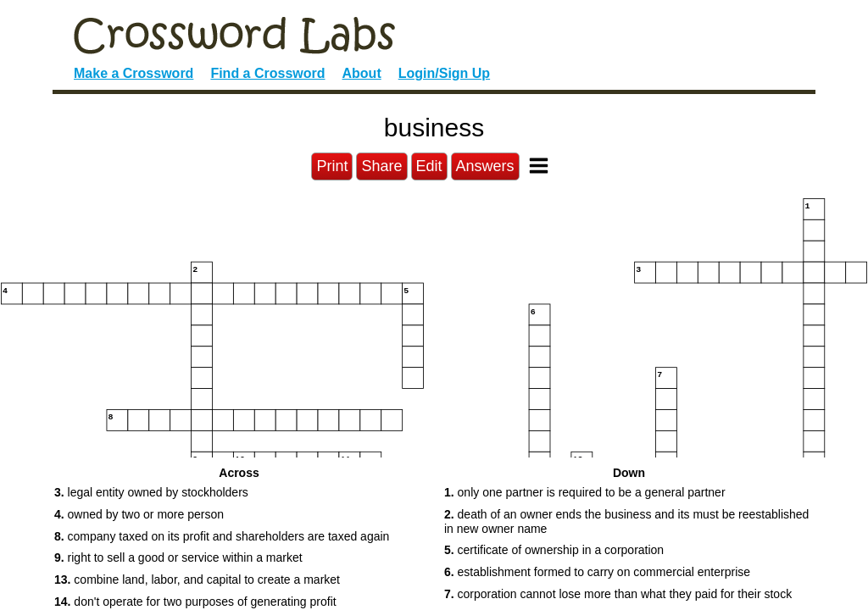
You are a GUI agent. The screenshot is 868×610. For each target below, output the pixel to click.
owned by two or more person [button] (139, 514)
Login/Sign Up (444, 73)
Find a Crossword (267, 73)
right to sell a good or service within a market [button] (178, 557)
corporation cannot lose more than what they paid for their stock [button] (618, 594)
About (362, 73)
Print (332, 166)
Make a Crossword (134, 73)
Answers (485, 166)
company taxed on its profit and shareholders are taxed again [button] (222, 536)
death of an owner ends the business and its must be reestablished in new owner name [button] (626, 521)
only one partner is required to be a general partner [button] (585, 492)
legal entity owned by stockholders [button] (151, 492)
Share (381, 166)
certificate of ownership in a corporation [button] (554, 550)
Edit (429, 166)
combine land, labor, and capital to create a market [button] (197, 579)
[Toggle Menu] (539, 166)
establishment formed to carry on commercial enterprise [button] (597, 572)
